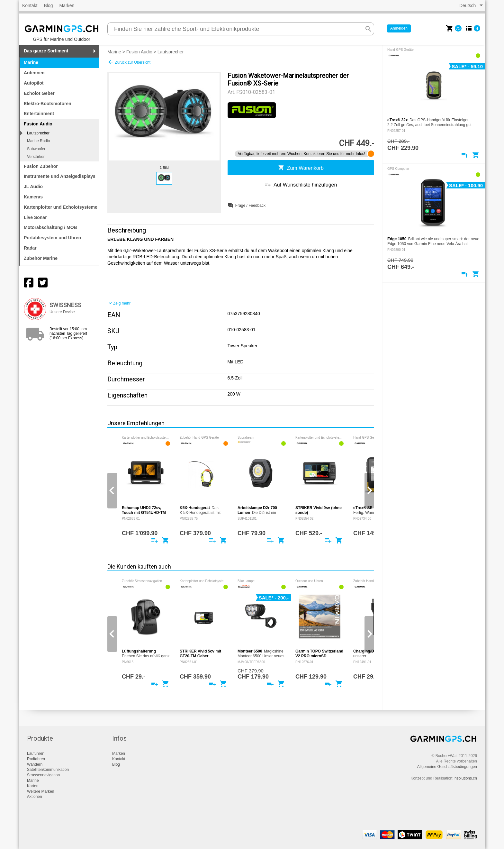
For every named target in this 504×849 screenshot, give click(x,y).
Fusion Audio (139, 52)
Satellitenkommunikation (48, 770)
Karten (33, 786)
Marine (31, 62)
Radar (30, 248)
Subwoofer (36, 149)
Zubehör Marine (41, 258)
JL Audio (33, 187)
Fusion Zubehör (41, 166)
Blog (48, 5)
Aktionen (35, 797)
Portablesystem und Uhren (52, 238)
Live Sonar (35, 217)
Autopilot (34, 83)
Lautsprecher (38, 133)
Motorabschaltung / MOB (50, 227)
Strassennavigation (43, 775)
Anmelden (399, 28)
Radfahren (36, 759)
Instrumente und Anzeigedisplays (60, 176)
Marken (67, 5)
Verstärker (36, 157)
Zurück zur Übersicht (129, 62)
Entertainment (39, 114)
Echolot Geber (39, 93)
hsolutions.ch (466, 778)
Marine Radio (38, 141)
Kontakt (30, 5)
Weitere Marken (40, 791)
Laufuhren (36, 753)
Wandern (35, 764)
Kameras (33, 197)
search (368, 29)
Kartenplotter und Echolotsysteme (61, 207)
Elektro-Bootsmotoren (48, 104)
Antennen (34, 73)
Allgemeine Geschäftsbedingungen (447, 767)
